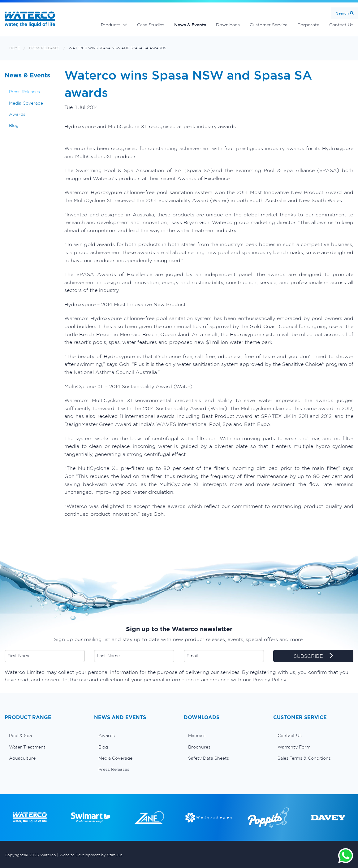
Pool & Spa (20, 736)
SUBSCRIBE (313, 656)
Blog (14, 125)
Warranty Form (294, 747)
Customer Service (269, 25)
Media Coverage (26, 103)
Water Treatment (27, 747)
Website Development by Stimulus (91, 855)
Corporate (308, 25)
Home (15, 48)
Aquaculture (22, 758)
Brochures (199, 747)
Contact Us (290, 736)
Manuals (197, 736)
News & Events (190, 25)
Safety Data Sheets (209, 758)
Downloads (228, 25)
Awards (17, 114)
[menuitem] (45, 736)
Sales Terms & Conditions (304, 758)
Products (111, 25)
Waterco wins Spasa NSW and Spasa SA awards (117, 48)
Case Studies (151, 25)
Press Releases (44, 48)
